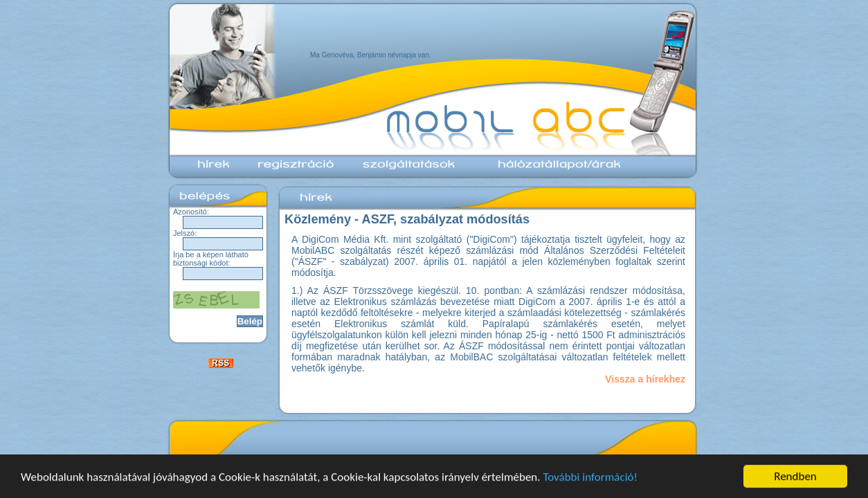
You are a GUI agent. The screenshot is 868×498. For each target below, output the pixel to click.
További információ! (590, 477)
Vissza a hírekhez (645, 379)
